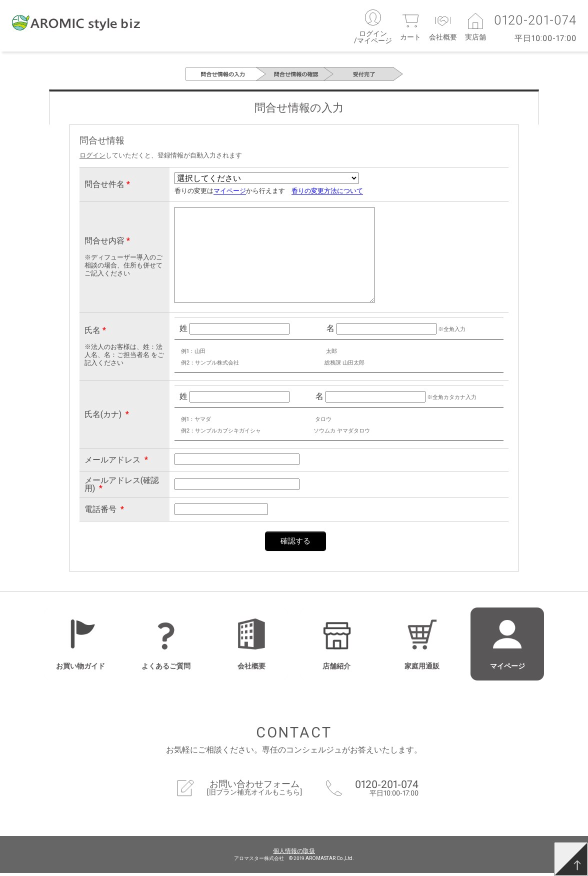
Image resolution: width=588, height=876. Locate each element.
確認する (295, 544)
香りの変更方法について (327, 194)
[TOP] (571, 859)
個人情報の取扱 (294, 854)
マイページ (230, 194)
